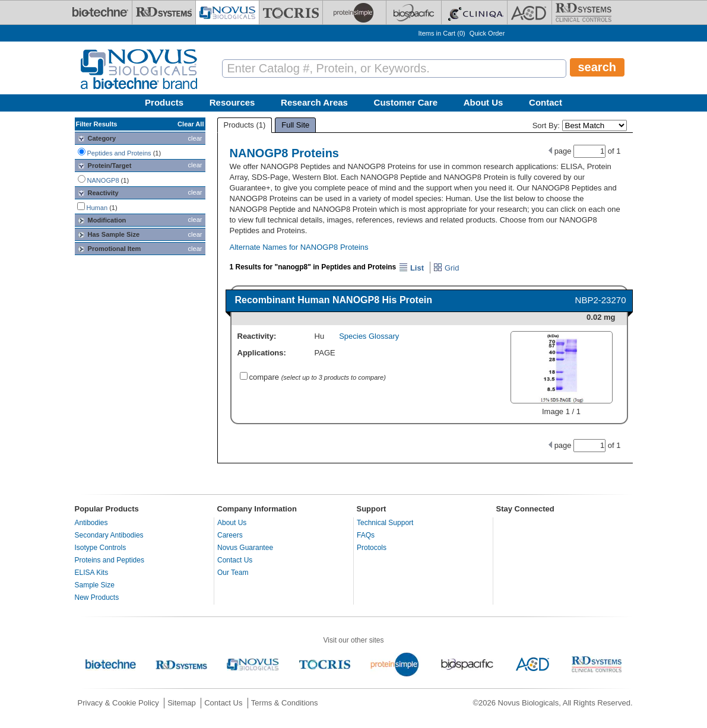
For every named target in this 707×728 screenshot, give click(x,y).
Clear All (191, 124)
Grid (446, 268)
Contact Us (235, 560)
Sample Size (95, 585)
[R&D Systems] (164, 12)
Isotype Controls (101, 548)
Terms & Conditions (285, 703)
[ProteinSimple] (354, 12)
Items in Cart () (442, 33)
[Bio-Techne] (100, 12)
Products (164, 102)
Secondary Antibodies (109, 535)
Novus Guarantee (245, 548)
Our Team (233, 573)
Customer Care (406, 102)
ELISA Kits (92, 573)
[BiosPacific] (414, 12)
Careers (230, 535)
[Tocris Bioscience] (291, 12)
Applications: (262, 353)
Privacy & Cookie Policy (118, 703)
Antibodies (91, 523)
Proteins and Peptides (110, 560)
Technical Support (385, 523)
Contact (546, 102)
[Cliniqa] (474, 12)
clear (195, 138)
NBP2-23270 (601, 300)
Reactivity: (257, 336)
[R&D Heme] (584, 12)
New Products (97, 597)
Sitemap (182, 703)
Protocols (372, 548)
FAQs (366, 535)
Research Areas (314, 102)
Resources (232, 102)
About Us (484, 102)
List (411, 268)
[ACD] (530, 12)
